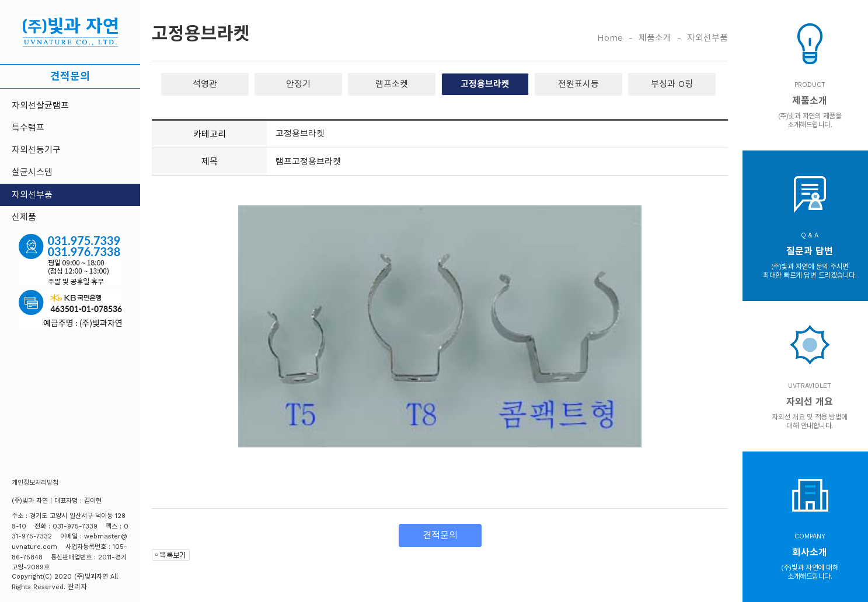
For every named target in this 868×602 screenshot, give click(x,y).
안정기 (298, 84)
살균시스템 (32, 172)
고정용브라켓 (485, 84)
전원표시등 (578, 84)
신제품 (24, 217)
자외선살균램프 (40, 106)
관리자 (77, 587)
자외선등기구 (36, 150)
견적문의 (70, 76)
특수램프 (28, 128)
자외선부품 (32, 195)
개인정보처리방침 (35, 483)
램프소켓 (392, 84)
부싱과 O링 (672, 84)
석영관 (205, 84)
